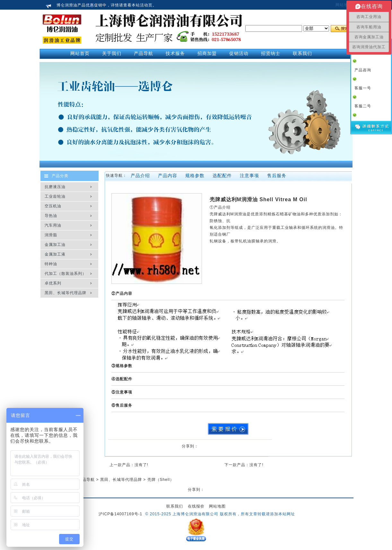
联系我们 (175, 506)
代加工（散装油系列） (65, 274)
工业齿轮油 (55, 196)
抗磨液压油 (55, 187)
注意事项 (249, 176)
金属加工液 (55, 254)
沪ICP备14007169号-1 (120, 514)
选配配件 (222, 176)
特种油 (51, 264)
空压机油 (53, 206)
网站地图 (344, 5)
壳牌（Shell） (161, 480)
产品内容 (168, 176)
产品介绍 (140, 176)
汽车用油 (53, 225)
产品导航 (86, 480)
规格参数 (195, 176)
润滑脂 (51, 235)
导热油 (51, 216)
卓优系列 (53, 283)
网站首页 (80, 53)
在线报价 (196, 506)
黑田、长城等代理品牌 (65, 293)
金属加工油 (55, 245)
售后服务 (277, 176)
